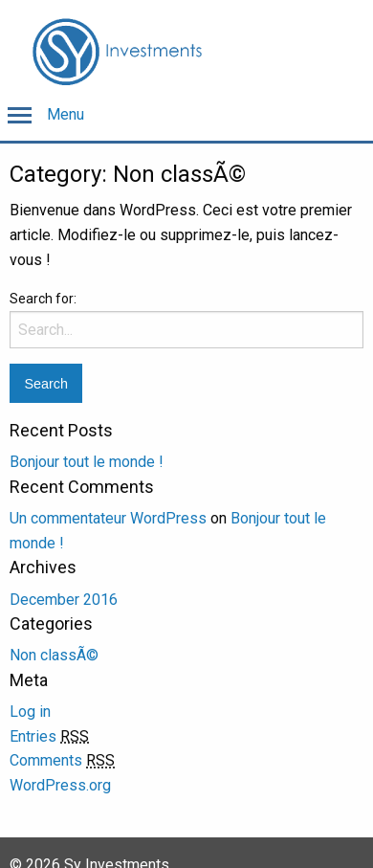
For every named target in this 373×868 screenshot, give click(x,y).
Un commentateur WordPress (108, 518)
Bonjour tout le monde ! (87, 462)
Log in (30, 712)
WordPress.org (60, 785)
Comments (62, 760)
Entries (49, 736)
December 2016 (64, 600)
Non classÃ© (54, 655)
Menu (66, 114)
